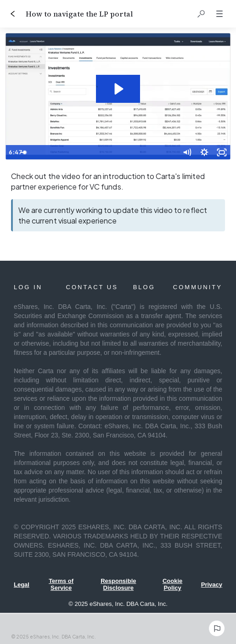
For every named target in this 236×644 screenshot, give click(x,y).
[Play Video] (14, 152)
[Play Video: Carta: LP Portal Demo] (118, 89)
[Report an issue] (217, 628)
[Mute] (187, 152)
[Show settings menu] (204, 152)
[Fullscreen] (222, 152)
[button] (201, 14)
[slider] (108, 152)
